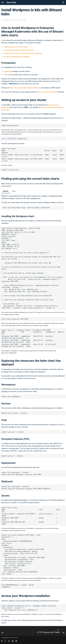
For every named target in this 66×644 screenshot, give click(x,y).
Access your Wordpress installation (17, 57)
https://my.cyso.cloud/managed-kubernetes (25, 88)
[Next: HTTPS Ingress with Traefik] (50, 631)
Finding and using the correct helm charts (19, 50)
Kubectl (7, 71)
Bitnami (6, 191)
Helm (6, 75)
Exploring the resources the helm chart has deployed (23, 53)
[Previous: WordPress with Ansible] (3, 631)
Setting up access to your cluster (16, 47)
